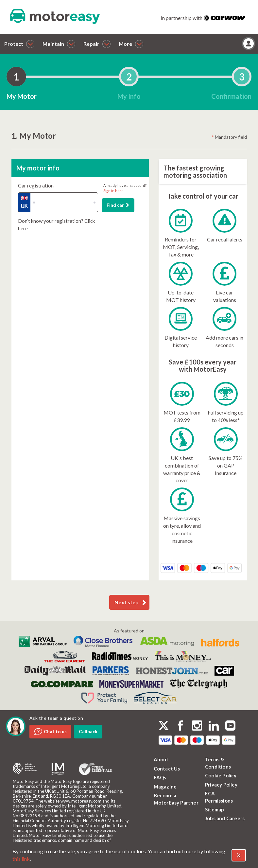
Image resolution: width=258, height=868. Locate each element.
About (161, 759)
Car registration (36, 185)
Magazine (165, 787)
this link (21, 859)
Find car (118, 205)
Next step (131, 602)
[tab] (16, 77)
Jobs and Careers (225, 818)
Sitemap (215, 809)
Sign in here (113, 191)
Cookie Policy (221, 775)
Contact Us (167, 769)
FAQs (160, 777)
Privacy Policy (221, 785)
